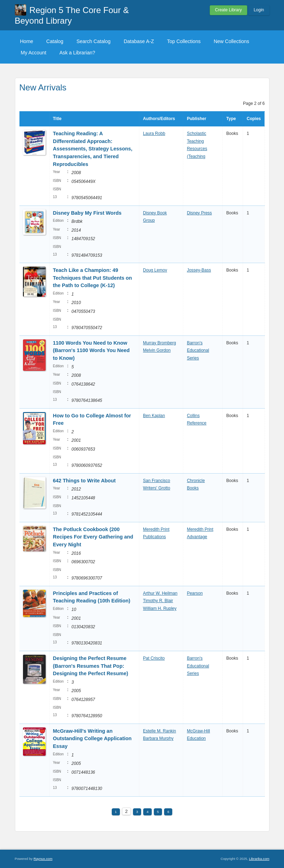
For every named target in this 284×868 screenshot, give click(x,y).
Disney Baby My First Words (87, 213)
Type (231, 119)
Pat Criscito (154, 658)
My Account (34, 53)
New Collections (231, 41)
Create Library (228, 10)
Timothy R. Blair (158, 601)
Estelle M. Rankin (159, 731)
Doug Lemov (155, 270)
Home (27, 41)
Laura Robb (154, 133)
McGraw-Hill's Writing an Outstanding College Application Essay (92, 739)
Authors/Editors (159, 119)
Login (259, 10)
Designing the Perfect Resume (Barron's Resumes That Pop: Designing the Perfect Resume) (91, 666)
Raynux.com (43, 859)
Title (57, 119)
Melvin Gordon (157, 350)
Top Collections (184, 41)
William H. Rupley (160, 608)
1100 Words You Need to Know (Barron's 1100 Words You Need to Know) (91, 350)
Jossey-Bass (199, 270)
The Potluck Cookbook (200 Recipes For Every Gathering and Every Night (93, 537)
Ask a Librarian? (77, 53)
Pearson (195, 593)
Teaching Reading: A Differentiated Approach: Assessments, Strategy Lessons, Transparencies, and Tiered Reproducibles (93, 149)
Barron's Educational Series (198, 350)
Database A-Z (139, 41)
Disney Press (199, 213)
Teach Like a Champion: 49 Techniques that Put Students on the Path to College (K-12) (93, 278)
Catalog (55, 41)
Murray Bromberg (159, 343)
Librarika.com (259, 859)
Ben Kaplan (154, 416)
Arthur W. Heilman (160, 593)
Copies (254, 119)
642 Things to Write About (85, 481)
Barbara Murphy (158, 738)
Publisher (196, 119)
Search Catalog (94, 41)
